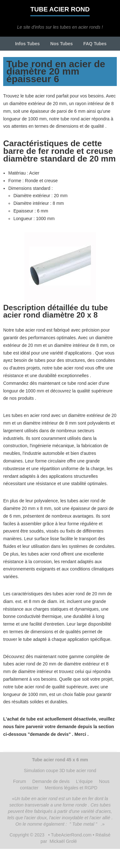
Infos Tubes (27, 44)
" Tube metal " (83, 824)
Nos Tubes (62, 44)
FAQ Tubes (95, 44)
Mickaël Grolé (63, 841)
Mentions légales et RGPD (71, 788)
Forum (19, 781)
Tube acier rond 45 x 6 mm (60, 760)
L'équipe (84, 781)
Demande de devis (51, 781)
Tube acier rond (60, 9)
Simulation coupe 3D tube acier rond (60, 771)
